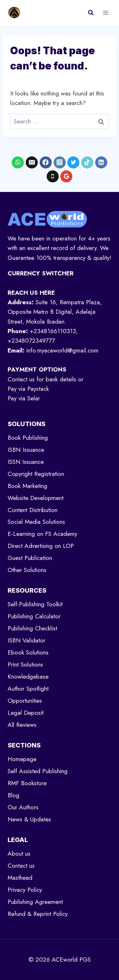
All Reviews (22, 725)
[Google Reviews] (66, 176)
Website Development (36, 498)
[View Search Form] (91, 13)
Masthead (20, 878)
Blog (13, 795)
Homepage (22, 759)
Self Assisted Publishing (38, 771)
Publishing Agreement (35, 902)
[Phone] (53, 176)
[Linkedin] (101, 162)
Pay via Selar (24, 398)
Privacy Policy (25, 890)
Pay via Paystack (28, 389)
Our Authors (23, 807)
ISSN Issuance (26, 462)
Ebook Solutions (28, 652)
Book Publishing (28, 438)
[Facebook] (46, 162)
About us (19, 854)
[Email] (32, 162)
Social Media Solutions (36, 522)
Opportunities (25, 701)
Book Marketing (27, 486)
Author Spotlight (28, 689)
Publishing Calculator (34, 616)
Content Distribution (33, 510)
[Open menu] (106, 13)
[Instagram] (60, 162)
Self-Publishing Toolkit (35, 604)
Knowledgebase (28, 677)
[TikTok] (87, 162)
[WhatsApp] (18, 162)
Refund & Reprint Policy (38, 914)
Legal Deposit (26, 713)
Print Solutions (25, 664)
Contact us (21, 866)
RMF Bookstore (27, 783)
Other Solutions (27, 570)
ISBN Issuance (26, 450)
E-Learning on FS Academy (42, 534)
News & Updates (29, 819)
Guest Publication (30, 558)
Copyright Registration (36, 474)
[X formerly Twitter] (73, 162)
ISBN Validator (26, 640)
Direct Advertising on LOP (41, 546)
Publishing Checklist (32, 628)
